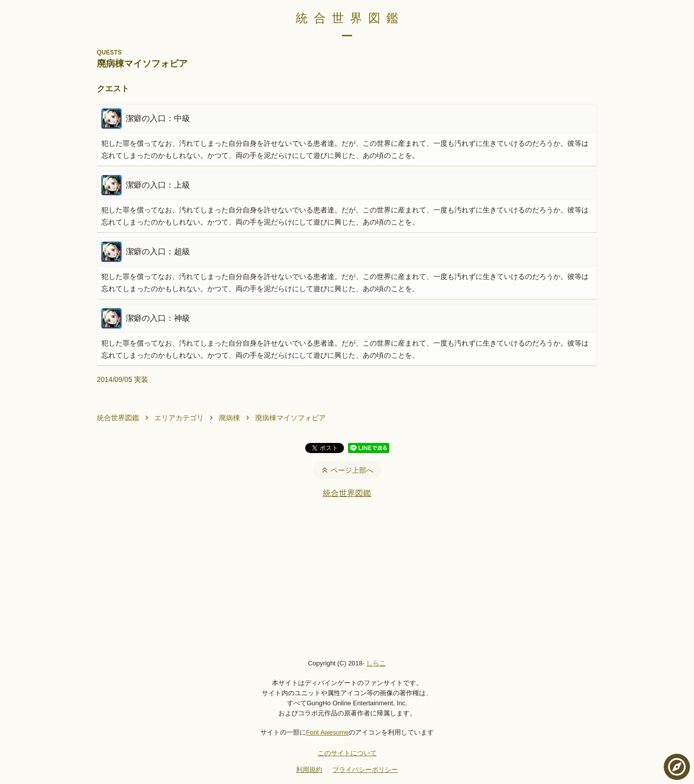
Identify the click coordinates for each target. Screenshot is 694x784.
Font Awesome (327, 732)
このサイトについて (347, 753)
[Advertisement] (347, 578)
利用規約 (309, 770)
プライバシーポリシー (365, 770)
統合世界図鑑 (350, 18)
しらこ (376, 663)
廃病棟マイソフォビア (291, 418)
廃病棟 (229, 418)
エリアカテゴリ (179, 418)
